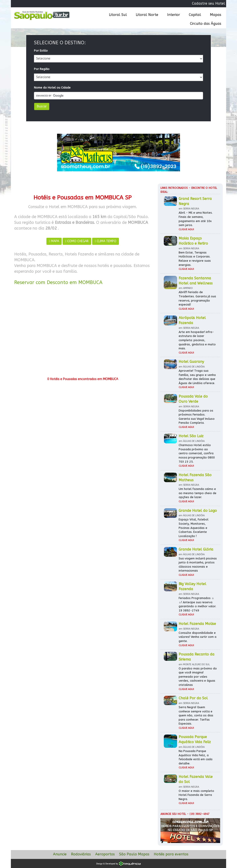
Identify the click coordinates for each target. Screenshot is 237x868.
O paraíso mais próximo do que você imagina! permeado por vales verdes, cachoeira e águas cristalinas (198, 677)
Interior (174, 15)
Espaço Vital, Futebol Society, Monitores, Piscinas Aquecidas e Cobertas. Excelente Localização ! (194, 528)
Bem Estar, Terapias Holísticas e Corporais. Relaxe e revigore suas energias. (195, 259)
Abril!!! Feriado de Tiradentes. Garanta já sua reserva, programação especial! (197, 298)
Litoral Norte (147, 15)
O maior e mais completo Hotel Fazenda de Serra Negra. (196, 795)
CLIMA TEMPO (106, 241)
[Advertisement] (83, 333)
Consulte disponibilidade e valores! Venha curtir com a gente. (197, 637)
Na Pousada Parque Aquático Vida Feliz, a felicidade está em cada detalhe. (196, 757)
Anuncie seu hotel (173, 814)
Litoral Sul (118, 15)
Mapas (216, 15)
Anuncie (60, 854)
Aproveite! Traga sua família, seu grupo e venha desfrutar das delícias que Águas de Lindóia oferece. (197, 377)
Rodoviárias (81, 854)
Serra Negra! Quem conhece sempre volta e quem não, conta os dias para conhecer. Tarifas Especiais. (196, 715)
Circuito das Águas (206, 24)
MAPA (54, 241)
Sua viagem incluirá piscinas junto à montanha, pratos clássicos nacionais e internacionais (198, 565)
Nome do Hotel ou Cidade (52, 88)
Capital (195, 15)
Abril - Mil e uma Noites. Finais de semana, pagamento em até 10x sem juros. (196, 219)
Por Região (42, 69)
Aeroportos (105, 854)
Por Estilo (41, 51)
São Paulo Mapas (134, 854)
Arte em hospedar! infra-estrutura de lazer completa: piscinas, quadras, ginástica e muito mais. (197, 340)
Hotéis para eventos (171, 854)
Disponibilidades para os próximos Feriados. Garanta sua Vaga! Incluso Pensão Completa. (197, 417)
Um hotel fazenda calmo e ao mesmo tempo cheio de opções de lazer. (197, 493)
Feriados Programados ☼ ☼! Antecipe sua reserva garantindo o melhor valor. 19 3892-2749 (197, 604)
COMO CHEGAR (77, 241)
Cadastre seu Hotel (208, 3)
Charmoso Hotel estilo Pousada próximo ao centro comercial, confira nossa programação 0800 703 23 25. (197, 453)
